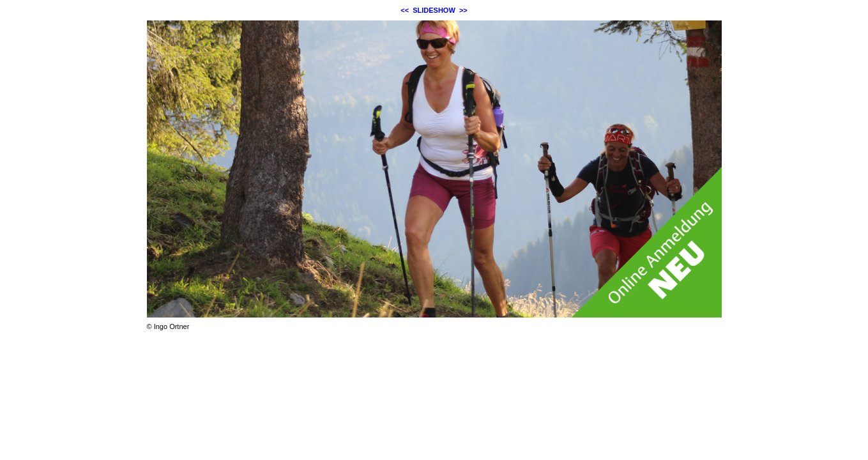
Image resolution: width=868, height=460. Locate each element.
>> (463, 10)
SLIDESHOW (434, 10)
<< (405, 10)
